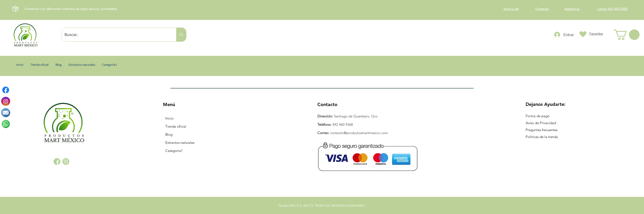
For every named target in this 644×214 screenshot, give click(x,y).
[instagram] (6, 101)
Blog (169, 134)
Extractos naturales (180, 143)
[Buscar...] (115, 35)
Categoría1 (174, 151)
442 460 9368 (343, 124)
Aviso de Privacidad (541, 123)
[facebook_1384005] (57, 162)
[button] (627, 35)
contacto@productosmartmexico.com (359, 133)
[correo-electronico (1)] (6, 113)
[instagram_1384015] (66, 162)
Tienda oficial (176, 126)
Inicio (169, 118)
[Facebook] (6, 90)
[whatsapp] (6, 124)
